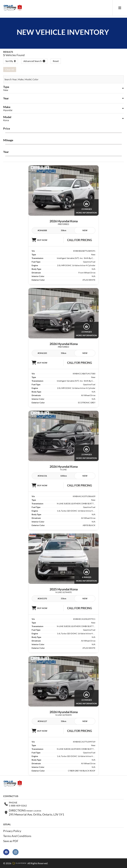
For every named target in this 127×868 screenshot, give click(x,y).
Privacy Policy (12, 831)
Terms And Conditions (17, 836)
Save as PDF (11, 841)
